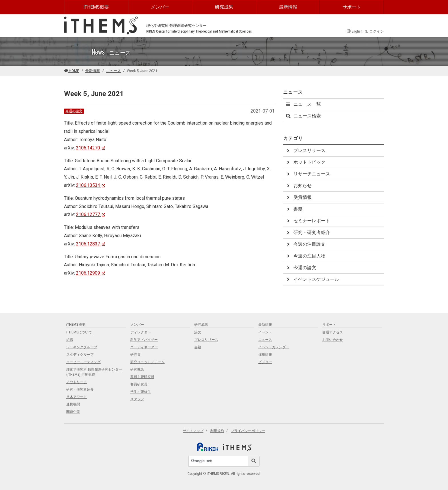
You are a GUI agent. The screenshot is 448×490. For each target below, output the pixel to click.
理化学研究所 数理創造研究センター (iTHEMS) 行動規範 (94, 372)
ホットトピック (305, 162)
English (355, 31)
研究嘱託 (137, 369)
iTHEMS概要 (96, 7)
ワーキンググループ (82, 347)
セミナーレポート (308, 221)
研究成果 (224, 7)
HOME (72, 71)
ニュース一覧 (303, 104)
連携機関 (73, 404)
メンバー (160, 7)
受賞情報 (299, 197)
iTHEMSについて (79, 332)
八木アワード (77, 397)
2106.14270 (91, 148)
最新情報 (288, 7)
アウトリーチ (77, 382)
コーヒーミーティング (83, 362)
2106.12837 (91, 244)
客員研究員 (139, 384)
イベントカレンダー (274, 347)
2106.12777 (91, 214)
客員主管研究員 (142, 377)
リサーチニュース (308, 174)
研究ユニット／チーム (147, 362)
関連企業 (73, 412)
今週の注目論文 (305, 244)
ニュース (113, 71)
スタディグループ (80, 355)
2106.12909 (91, 273)
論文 (198, 332)
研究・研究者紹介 (308, 232)
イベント (265, 332)
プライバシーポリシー (248, 431)
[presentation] (91, 258)
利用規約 (217, 431)
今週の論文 (74, 111)
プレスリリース (305, 150)
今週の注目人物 (305, 256)
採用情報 (265, 355)
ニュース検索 (303, 116)
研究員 (135, 355)
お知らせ (299, 186)
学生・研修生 (141, 392)
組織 (70, 340)
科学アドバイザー (144, 340)
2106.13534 (91, 185)
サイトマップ (193, 431)
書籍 (294, 209)
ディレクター (141, 332)
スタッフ (137, 399)
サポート (352, 7)
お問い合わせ (333, 340)
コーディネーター (144, 347)
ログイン (374, 31)
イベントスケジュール (312, 279)
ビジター (265, 362)
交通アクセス (333, 332)
